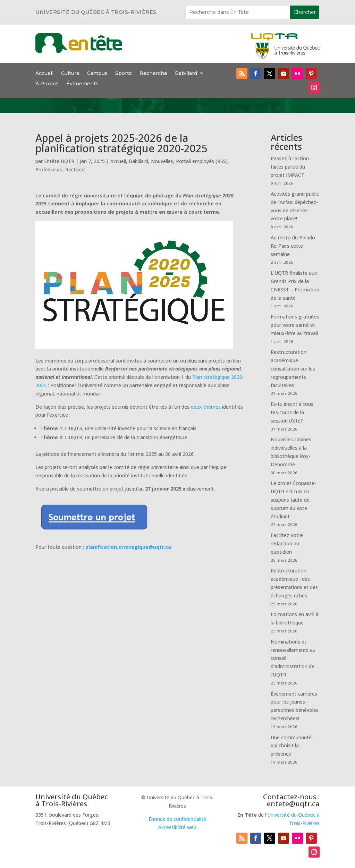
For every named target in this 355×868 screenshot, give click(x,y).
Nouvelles (162, 161)
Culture (70, 74)
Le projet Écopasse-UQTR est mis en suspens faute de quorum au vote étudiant (293, 500)
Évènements (82, 84)
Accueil (44, 74)
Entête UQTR (59, 161)
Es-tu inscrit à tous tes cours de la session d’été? (292, 412)
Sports (124, 74)
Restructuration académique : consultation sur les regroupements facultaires (293, 368)
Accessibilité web (177, 827)
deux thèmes (206, 407)
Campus (97, 74)
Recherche (153, 74)
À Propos (47, 84)
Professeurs (49, 169)
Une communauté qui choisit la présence (291, 746)
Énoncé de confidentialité (177, 819)
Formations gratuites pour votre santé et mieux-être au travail (295, 325)
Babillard (186, 74)
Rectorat (75, 169)
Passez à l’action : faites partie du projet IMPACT (291, 167)
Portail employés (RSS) (202, 161)
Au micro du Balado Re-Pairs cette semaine (293, 246)
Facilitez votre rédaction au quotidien (287, 543)
